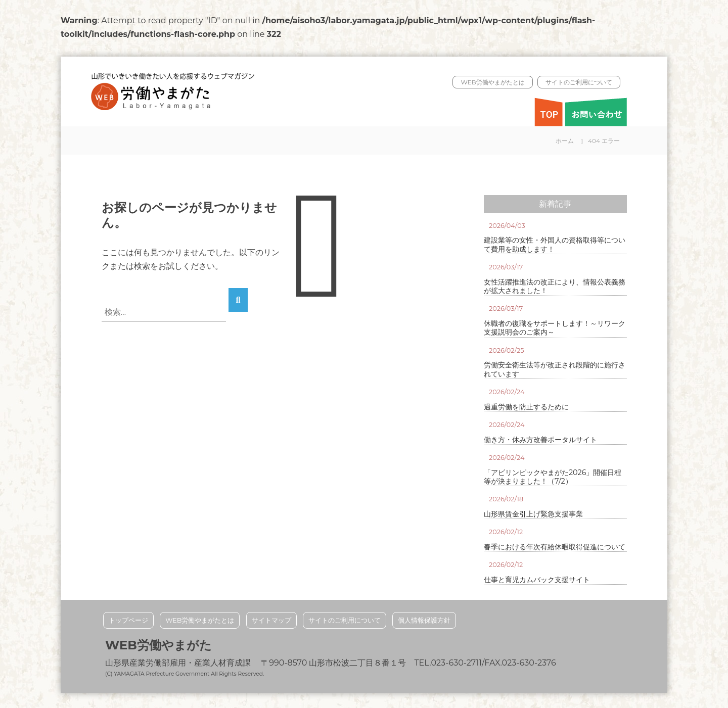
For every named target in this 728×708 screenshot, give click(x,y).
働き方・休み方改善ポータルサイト (540, 440)
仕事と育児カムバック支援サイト (537, 580)
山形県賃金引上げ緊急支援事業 (533, 514)
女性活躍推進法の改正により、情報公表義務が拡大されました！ (555, 287)
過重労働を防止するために (526, 407)
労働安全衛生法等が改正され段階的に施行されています (555, 369)
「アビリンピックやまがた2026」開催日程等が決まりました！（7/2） (553, 477)
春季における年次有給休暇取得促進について (555, 547)
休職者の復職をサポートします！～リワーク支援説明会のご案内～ (555, 328)
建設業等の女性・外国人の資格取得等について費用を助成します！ (555, 245)
